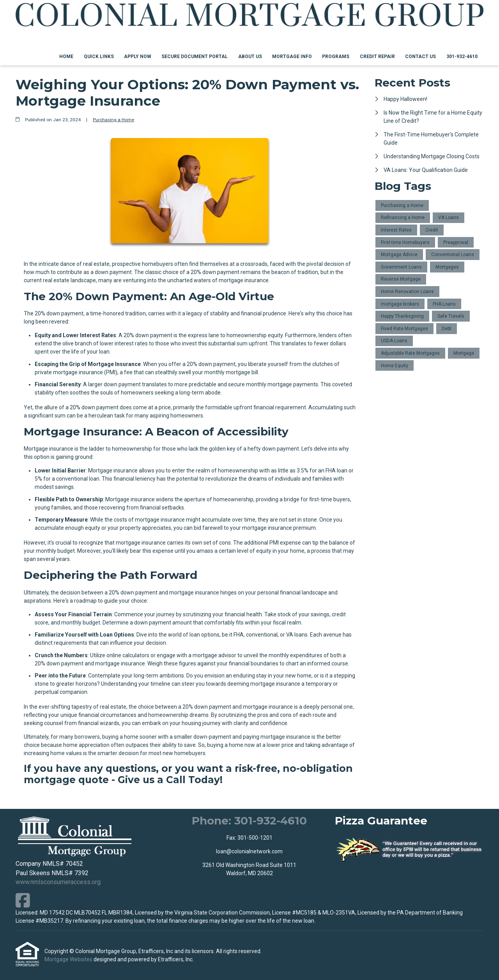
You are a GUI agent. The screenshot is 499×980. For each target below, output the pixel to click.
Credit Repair (377, 57)
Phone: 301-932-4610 (249, 821)
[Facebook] (23, 900)
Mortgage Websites (69, 959)
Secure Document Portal (195, 57)
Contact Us (420, 57)
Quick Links (99, 57)
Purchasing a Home (113, 120)
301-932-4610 (462, 57)
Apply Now (138, 57)
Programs (336, 57)
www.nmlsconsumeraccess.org (58, 882)
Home (66, 57)
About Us (250, 57)
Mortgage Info (292, 57)
